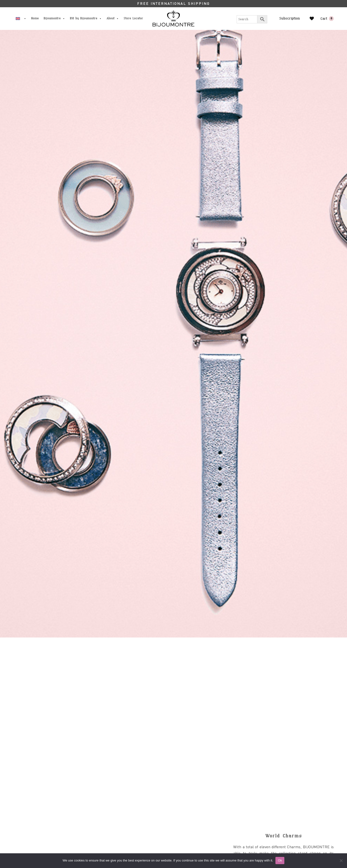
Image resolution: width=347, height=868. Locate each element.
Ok (280, 860)
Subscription (290, 18)
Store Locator (133, 18)
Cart (327, 19)
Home (35, 18)
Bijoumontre (54, 18)
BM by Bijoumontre (86, 18)
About (113, 18)
